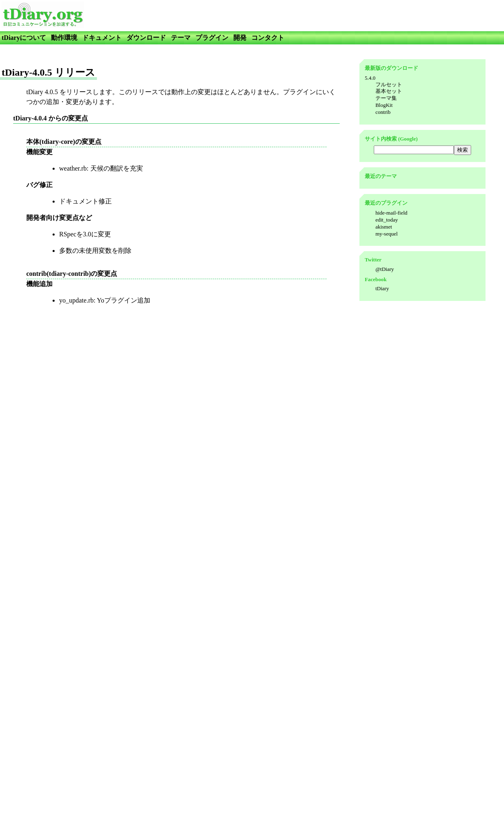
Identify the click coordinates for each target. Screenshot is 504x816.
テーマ (181, 38)
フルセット (389, 84)
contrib (383, 112)
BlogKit (384, 105)
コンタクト (268, 38)
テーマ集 (386, 98)
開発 (240, 38)
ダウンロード (146, 38)
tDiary (382, 288)
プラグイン (212, 38)
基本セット (389, 91)
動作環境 (64, 38)
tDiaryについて (24, 38)
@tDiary (385, 269)
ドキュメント (102, 38)
